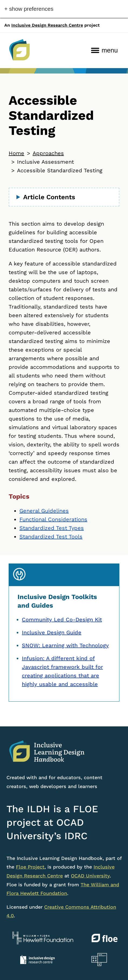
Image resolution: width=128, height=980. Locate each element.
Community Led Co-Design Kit (62, 619)
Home (16, 153)
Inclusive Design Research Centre (47, 25)
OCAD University (90, 876)
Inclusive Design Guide (52, 632)
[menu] (104, 50)
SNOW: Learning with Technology (65, 645)
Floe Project (30, 867)
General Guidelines (44, 511)
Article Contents (49, 197)
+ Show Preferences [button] (29, 9)
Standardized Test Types (52, 528)
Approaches (48, 153)
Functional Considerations (53, 519)
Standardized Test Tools (51, 537)
